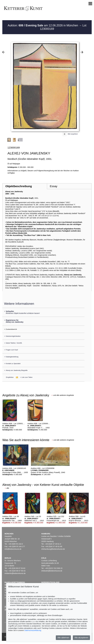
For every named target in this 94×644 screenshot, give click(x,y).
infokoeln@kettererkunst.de (52, 571)
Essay (54, 186)
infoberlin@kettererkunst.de (15, 573)
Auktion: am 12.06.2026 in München (43, 25)
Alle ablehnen (63, 638)
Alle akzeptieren (81, 638)
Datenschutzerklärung (33, 630)
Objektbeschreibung (19, 186)
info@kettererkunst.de (13, 549)
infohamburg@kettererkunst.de (53, 549)
